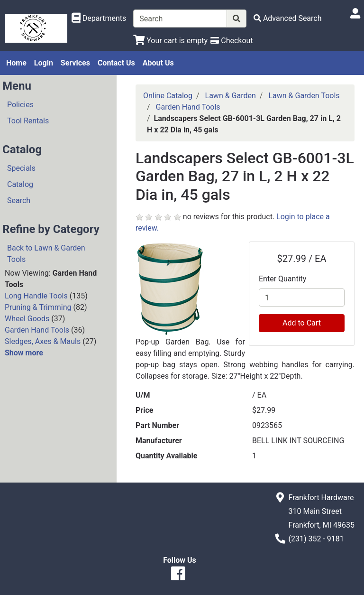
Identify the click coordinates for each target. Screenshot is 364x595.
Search (19, 200)
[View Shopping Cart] (170, 41)
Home (16, 63)
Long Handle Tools (36, 296)
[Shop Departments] (99, 19)
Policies (20, 105)
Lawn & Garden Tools (304, 96)
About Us (158, 63)
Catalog (20, 184)
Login (44, 63)
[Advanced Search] (288, 18)
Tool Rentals (28, 121)
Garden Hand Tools (37, 330)
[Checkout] (232, 41)
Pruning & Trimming (38, 307)
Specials (21, 168)
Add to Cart (302, 323)
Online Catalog (168, 96)
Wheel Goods (27, 319)
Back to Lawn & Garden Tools (46, 254)
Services (75, 63)
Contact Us (116, 63)
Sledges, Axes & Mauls (43, 341)
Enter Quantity (282, 279)
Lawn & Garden (231, 96)
